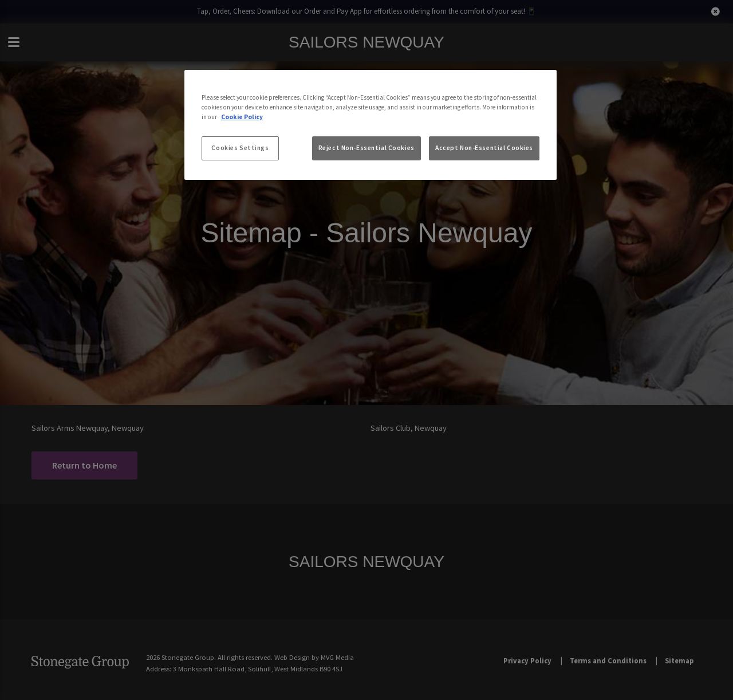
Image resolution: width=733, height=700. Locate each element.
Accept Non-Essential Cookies (484, 148)
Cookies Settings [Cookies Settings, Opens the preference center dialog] (240, 148)
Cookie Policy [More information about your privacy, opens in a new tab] (242, 117)
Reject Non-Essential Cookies (366, 148)
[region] (371, 125)
